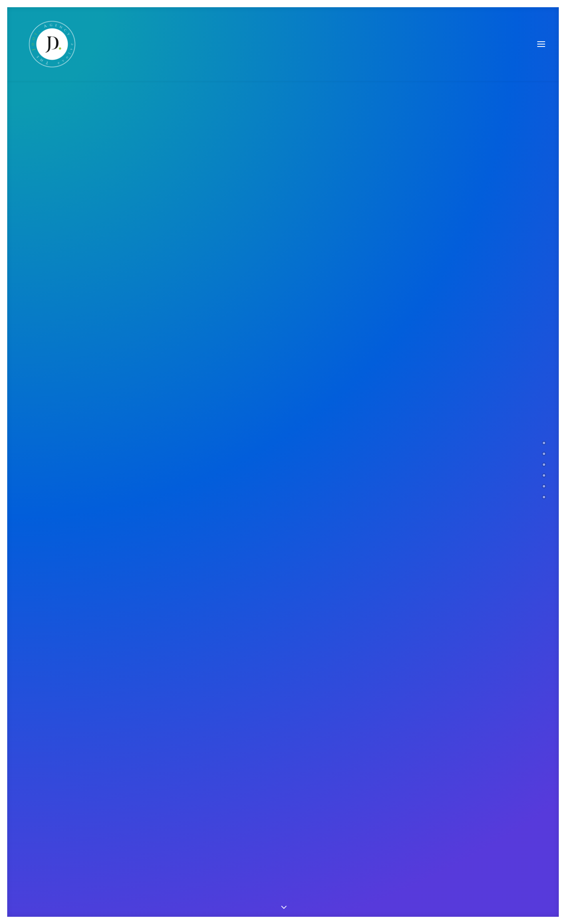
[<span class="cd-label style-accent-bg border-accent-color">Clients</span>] (544, 475)
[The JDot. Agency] (47, 44)
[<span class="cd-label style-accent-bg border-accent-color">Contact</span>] (544, 497)
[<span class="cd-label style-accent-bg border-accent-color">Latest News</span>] (544, 486)
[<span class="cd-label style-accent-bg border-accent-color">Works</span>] (544, 465)
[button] (541, 44)
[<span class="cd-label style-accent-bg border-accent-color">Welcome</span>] (544, 443)
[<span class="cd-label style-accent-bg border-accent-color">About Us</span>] (544, 454)
